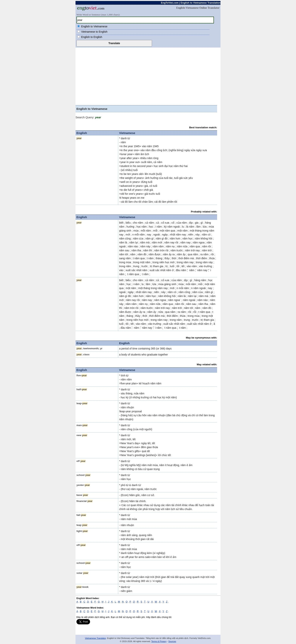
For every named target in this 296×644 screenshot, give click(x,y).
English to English (92, 37)
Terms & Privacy (159, 641)
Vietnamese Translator (95, 638)
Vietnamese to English (94, 32)
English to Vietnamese (94, 26)
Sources (172, 641)
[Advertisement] (148, 76)
